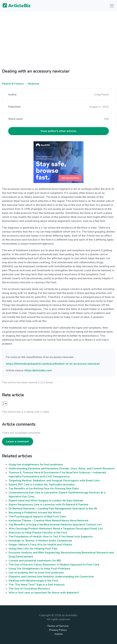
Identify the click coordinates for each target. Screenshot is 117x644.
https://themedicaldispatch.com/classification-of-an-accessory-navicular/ (53, 364)
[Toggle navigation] (112, 6)
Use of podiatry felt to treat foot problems (36, 573)
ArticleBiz (15, 6)
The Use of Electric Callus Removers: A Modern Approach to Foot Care (54, 565)
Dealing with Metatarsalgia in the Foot (33, 581)
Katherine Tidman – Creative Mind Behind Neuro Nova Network (49, 521)
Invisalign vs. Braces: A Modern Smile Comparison (40, 541)
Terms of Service (58, 626)
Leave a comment (18, 442)
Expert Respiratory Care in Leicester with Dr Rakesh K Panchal (49, 505)
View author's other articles (58, 131)
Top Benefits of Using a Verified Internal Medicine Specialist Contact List (55, 525)
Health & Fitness (13, 84)
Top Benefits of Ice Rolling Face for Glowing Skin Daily (44, 489)
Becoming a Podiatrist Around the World (35, 513)
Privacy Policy (58, 630)
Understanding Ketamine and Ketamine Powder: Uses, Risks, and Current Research (62, 469)
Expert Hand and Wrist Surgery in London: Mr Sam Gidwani (46, 501)
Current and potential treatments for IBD (35, 561)
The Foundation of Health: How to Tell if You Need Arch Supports (51, 537)
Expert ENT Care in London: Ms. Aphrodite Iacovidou (42, 485)
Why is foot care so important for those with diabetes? (44, 593)
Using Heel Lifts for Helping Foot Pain (33, 549)
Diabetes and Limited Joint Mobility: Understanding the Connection (51, 577)
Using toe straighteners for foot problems (36, 465)
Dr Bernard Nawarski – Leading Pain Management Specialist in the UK (53, 509)
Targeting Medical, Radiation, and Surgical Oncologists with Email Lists (54, 481)
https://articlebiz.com (38, 370)
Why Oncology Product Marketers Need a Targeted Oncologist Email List (56, 529)
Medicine (33, 84)
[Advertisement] (58, 43)
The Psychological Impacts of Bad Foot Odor (37, 517)
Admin (59, 634)
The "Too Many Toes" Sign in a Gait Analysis (37, 585)
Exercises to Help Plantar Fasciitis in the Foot (38, 533)
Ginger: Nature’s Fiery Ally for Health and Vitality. (40, 545)
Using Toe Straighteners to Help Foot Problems (39, 569)
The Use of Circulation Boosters (29, 589)
